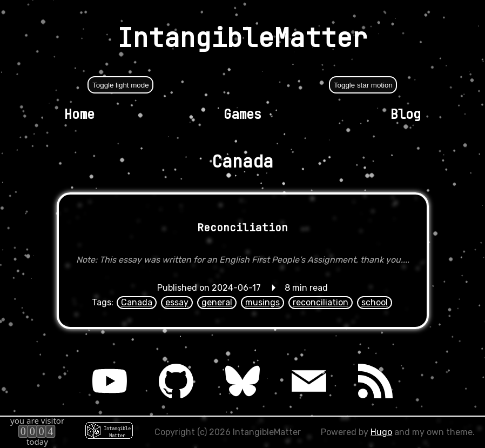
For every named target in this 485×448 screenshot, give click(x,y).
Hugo (381, 432)
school (375, 302)
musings (262, 302)
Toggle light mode (120, 85)
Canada (137, 302)
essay (177, 302)
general (217, 302)
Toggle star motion (363, 85)
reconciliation (321, 302)
